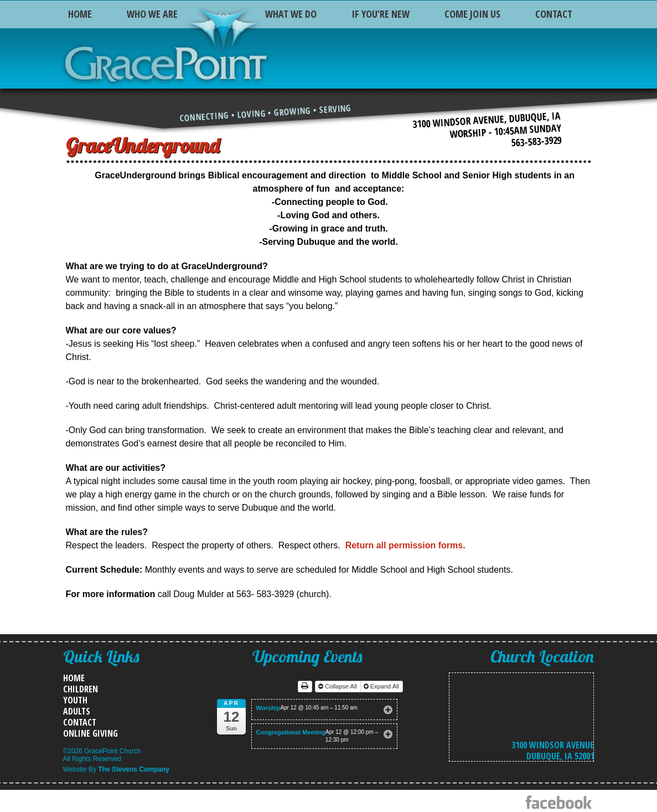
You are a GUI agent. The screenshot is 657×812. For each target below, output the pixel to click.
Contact (554, 14)
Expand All (382, 686)
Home (80, 14)
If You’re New (381, 14)
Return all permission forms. (404, 545)
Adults (77, 711)
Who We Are (152, 14)
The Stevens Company (134, 769)
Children (81, 689)
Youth (75, 700)
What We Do (291, 14)
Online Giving (90, 733)
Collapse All (338, 686)
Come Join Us (472, 14)
